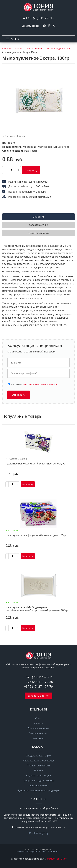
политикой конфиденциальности (41, 384)
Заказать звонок (31, 26)
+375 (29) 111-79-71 (39, 18)
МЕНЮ (16, 39)
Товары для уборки (39, 766)
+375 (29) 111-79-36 (38, 682)
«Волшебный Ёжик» (57, 859)
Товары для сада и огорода (38, 780)
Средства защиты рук (38, 756)
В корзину (31, 170)
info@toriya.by (40, 833)
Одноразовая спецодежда (38, 761)
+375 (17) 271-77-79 (38, 686)
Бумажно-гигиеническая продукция (38, 790)
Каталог (38, 723)
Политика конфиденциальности (31, 852)
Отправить (19, 395)
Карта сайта (54, 852)
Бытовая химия (39, 785)
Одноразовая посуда (39, 776)
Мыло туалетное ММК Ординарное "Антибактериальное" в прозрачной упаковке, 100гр (37, 609)
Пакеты (39, 771)
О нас (38, 718)
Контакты (38, 738)
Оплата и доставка (38, 728)
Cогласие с (35, 385)
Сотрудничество (38, 733)
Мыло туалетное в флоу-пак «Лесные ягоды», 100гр (36, 535)
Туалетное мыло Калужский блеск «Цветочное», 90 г (36, 464)
